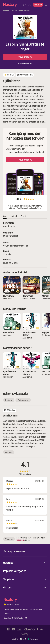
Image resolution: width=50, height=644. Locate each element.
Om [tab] (5, 216)
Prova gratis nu (25, 57)
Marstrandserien (20, 246)
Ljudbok (7, 263)
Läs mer (9, 452)
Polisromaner (25, 11)
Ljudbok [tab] (14, 216)
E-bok (15, 263)
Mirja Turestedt (11, 236)
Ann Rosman (9, 226)
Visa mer (9, 539)
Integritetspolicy (22, 609)
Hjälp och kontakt (14, 551)
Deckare (14, 11)
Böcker (6, 11)
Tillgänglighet (9, 609)
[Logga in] (30, 5)
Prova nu (38, 5)
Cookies (7, 614)
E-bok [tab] (23, 216)
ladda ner (20, 540)
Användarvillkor (36, 609)
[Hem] (12, 5)
